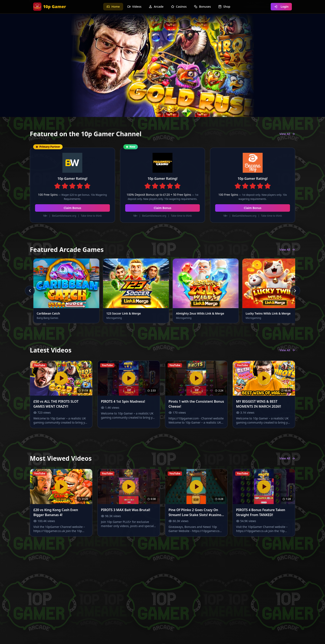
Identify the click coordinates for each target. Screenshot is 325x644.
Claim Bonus (72, 208)
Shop (224, 7)
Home (113, 7)
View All (287, 134)
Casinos (179, 7)
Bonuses (202, 7)
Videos (134, 7)
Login (281, 7)
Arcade (156, 7)
